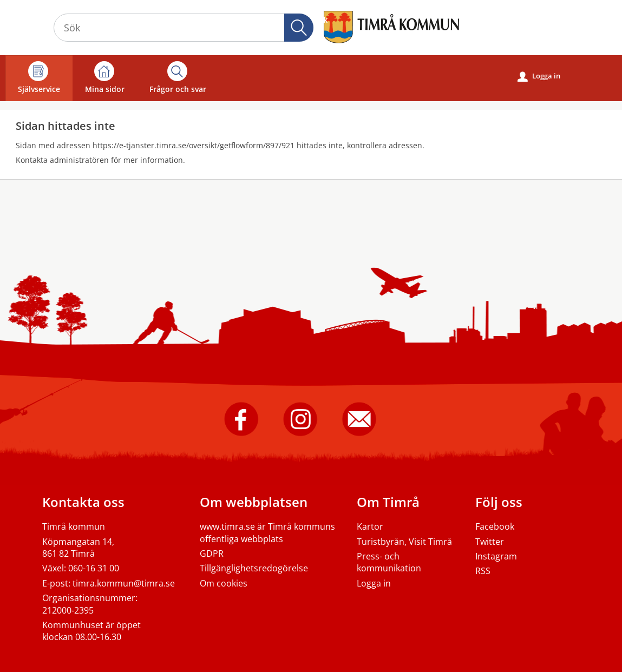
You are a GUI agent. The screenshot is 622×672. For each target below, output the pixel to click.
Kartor (370, 526)
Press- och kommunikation (389, 562)
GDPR (212, 554)
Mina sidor (105, 78)
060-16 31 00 (94, 568)
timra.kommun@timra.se (124, 583)
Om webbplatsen (254, 502)
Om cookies (224, 583)
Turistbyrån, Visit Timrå (404, 542)
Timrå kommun (74, 526)
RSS (483, 571)
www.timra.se (227, 526)
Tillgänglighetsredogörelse (254, 568)
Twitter (490, 542)
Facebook (495, 526)
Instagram (496, 556)
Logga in (539, 76)
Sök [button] (299, 28)
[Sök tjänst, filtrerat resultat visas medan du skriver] (184, 28)
